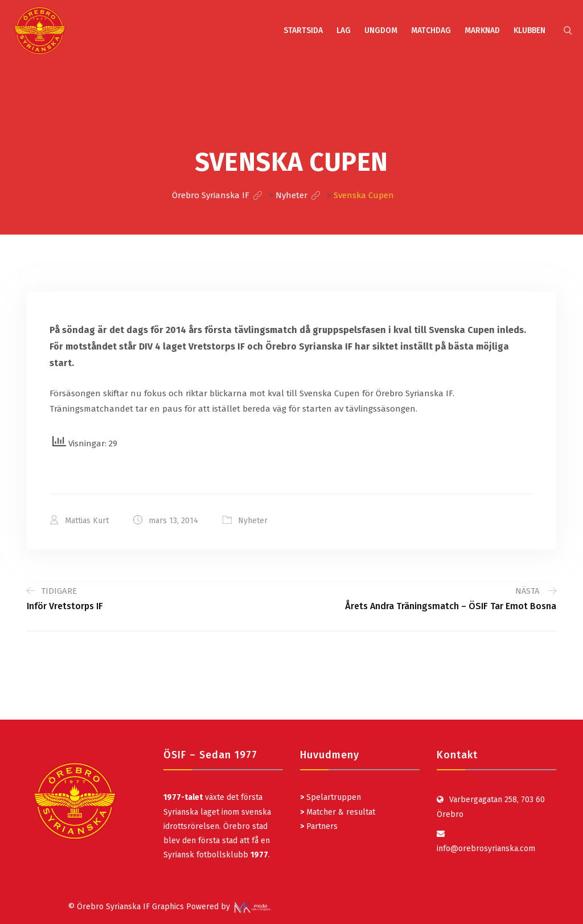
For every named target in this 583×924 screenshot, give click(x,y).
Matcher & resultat (338, 812)
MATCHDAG (431, 30)
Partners (319, 826)
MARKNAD (482, 30)
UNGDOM (381, 30)
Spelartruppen (332, 797)
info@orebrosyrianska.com (486, 849)
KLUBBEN (529, 30)
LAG (344, 30)
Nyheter (253, 521)
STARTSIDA (303, 30)
